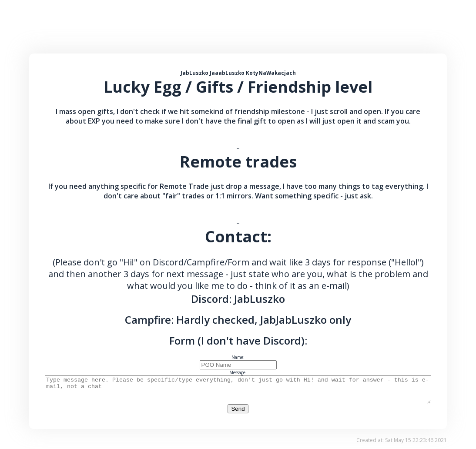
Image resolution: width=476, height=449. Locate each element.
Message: (238, 372)
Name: (238, 357)
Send (238, 414)
